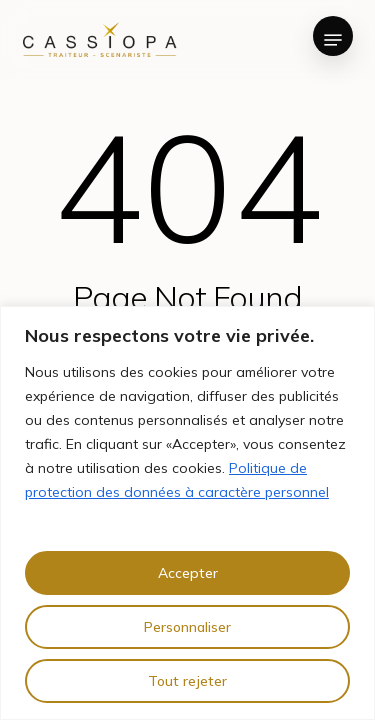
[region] (187, 513)
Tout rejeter (187, 681)
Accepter (188, 573)
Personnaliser (187, 627)
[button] (333, 40)
